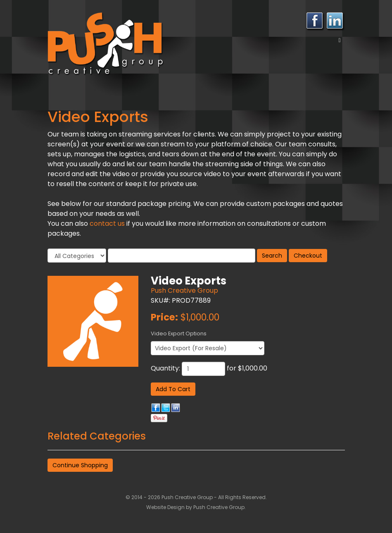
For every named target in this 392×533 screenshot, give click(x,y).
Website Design (166, 507)
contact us (107, 223)
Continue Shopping (80, 465)
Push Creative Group (184, 290)
